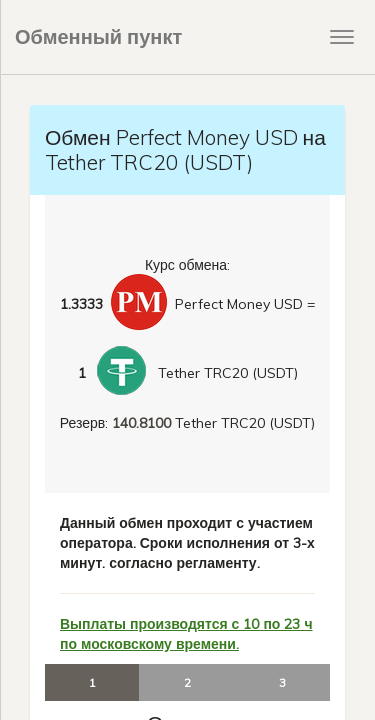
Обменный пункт (98, 36)
